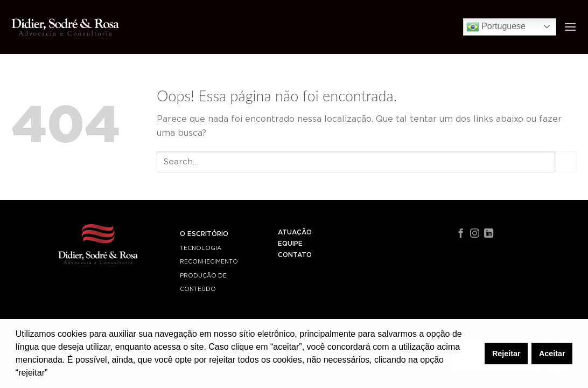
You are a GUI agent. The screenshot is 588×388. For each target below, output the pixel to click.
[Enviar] (566, 162)
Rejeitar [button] (506, 354)
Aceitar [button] (552, 354)
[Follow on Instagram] (475, 234)
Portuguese (496, 27)
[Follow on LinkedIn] (489, 234)
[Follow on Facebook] (461, 234)
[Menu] (570, 27)
